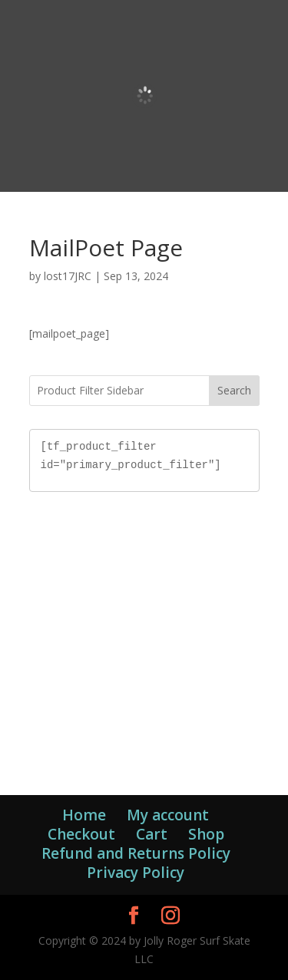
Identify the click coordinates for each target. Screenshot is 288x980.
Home (84, 815)
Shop (206, 834)
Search (234, 390)
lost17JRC (68, 276)
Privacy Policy (136, 873)
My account (168, 815)
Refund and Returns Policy (136, 853)
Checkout (81, 834)
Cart (152, 834)
